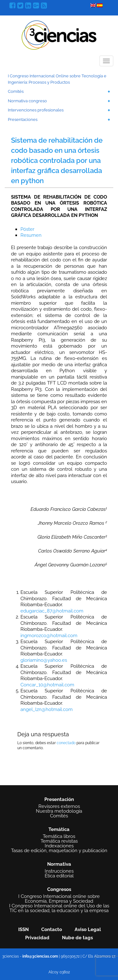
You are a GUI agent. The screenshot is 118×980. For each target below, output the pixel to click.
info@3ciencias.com (40, 956)
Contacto (52, 929)
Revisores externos (59, 807)
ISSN (23, 929)
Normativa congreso (27, 101)
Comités (16, 91)
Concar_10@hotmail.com (47, 685)
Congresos (59, 889)
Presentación (59, 799)
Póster (27, 229)
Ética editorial (59, 876)
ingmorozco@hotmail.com (49, 636)
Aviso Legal (88, 929)
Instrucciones (59, 871)
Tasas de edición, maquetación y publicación (59, 851)
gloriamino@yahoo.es (44, 660)
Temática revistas (59, 841)
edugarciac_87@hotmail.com (52, 611)
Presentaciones (23, 120)
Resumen (31, 235)
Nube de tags (77, 938)
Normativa (59, 864)
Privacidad (37, 938)
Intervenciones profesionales (36, 110)
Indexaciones (59, 846)
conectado (66, 743)
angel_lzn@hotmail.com (47, 709)
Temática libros (59, 837)
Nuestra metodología (59, 811)
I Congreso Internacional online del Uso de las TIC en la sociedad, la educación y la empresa (59, 908)
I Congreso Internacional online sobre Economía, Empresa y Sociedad (59, 899)
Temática (59, 829)
